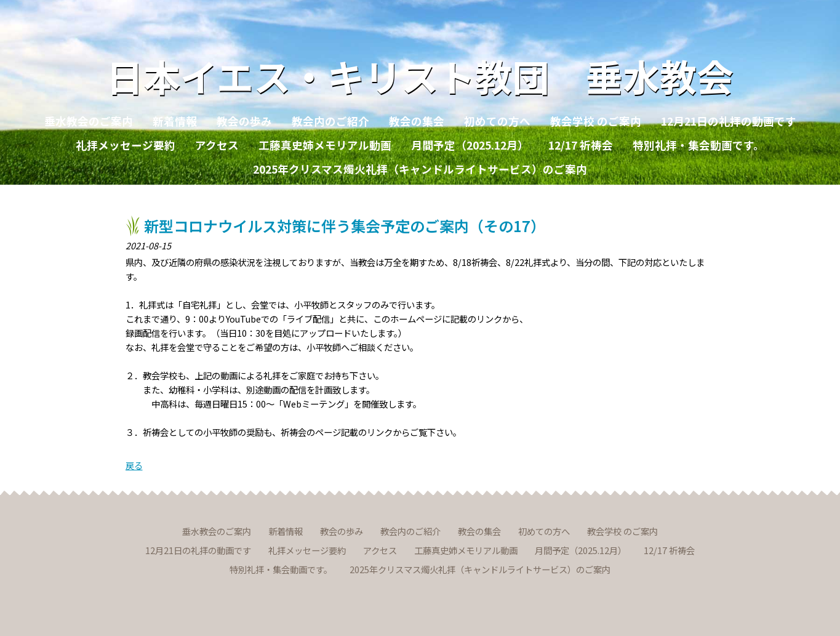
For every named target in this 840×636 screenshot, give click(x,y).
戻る (134, 465)
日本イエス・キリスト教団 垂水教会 (420, 75)
